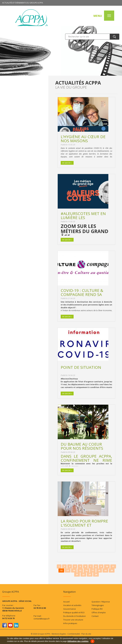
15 (80, 571)
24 (96, 575)
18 (99, 571)
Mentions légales (59, 634)
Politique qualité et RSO (74, 612)
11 (113, 566)
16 (86, 571)
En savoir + (67, 163)
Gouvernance (70, 609)
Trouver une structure (73, 620)
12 (61, 571)
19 (105, 571)
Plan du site (86, 634)
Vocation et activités (72, 605)
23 (90, 575)
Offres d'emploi (99, 612)
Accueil (66, 602)
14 (74, 571)
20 (112, 571)
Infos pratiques (70, 623)
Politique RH (97, 609)
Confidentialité (74, 634)
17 (93, 571)
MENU (97, 16)
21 (77, 575)
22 (83, 575)
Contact (95, 616)
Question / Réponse (101, 602)
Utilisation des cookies (78, 641)
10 (107, 566)
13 (68, 571)
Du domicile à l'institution (74, 616)
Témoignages (98, 605)
